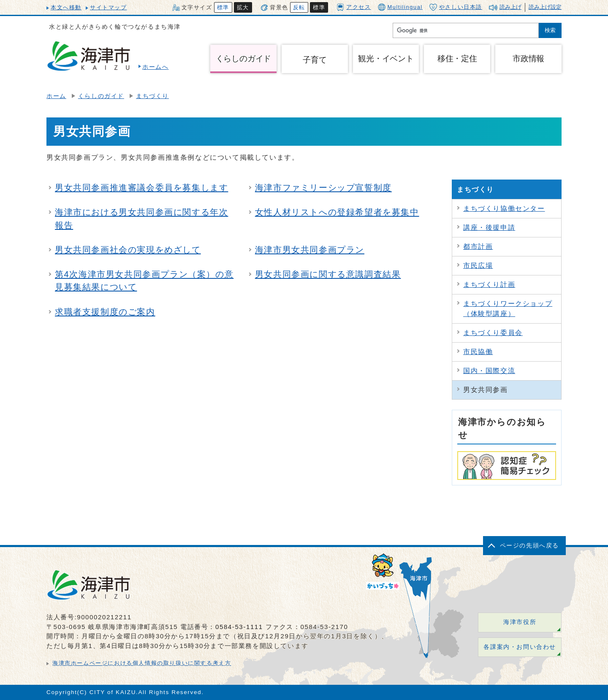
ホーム (56, 96)
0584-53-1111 (239, 627)
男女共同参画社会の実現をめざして (128, 250)
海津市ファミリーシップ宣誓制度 (323, 188)
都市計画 (478, 246)
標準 (223, 7)
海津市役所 (520, 622)
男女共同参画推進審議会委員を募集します (141, 188)
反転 (299, 7)
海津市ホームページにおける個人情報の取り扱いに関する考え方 (142, 663)
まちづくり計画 (489, 285)
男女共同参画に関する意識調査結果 (328, 274)
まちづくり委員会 (493, 333)
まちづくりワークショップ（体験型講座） (508, 309)
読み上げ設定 (545, 7)
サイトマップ (109, 7)
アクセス (354, 7)
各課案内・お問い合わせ (520, 647)
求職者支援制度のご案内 (105, 312)
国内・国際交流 (489, 371)
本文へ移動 (66, 7)
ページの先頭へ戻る (529, 546)
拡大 (243, 7)
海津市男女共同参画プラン (310, 250)
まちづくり (152, 96)
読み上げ (510, 7)
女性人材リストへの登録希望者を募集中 (337, 212)
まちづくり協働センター (504, 208)
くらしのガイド (101, 96)
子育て (315, 60)
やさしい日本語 (456, 7)
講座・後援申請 (489, 227)
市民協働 (478, 352)
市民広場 (478, 266)
